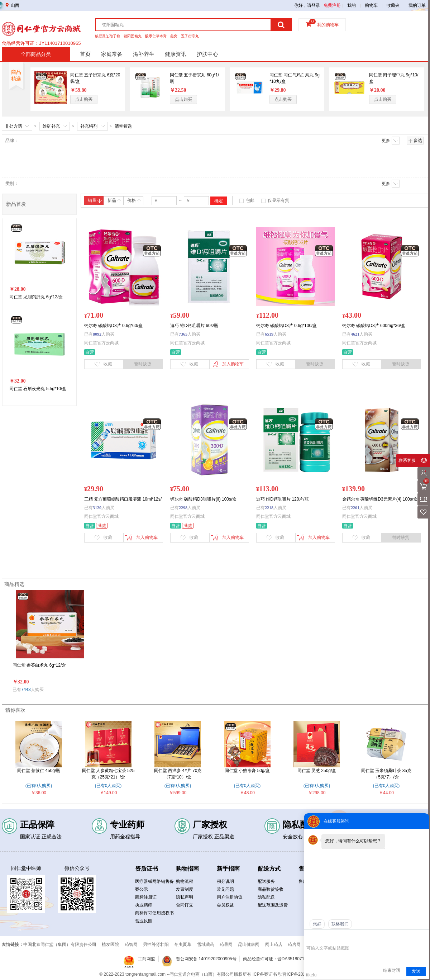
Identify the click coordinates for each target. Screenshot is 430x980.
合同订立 (185, 905)
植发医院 (110, 945)
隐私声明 (185, 897)
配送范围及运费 (273, 905)
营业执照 (144, 921)
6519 (269, 334)
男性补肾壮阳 (156, 945)
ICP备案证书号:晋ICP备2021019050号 (290, 974)
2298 (183, 508)
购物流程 (185, 881)
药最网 (226, 945)
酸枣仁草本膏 (156, 36)
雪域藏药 (206, 945)
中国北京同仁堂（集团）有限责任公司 (60, 945)
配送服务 (266, 881)
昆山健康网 (249, 945)
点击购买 (84, 99)
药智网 (131, 945)
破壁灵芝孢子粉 (107, 36)
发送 (416, 971)
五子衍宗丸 (190, 36)
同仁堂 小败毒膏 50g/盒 (247, 771)
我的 (352, 5)
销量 (95, 200)
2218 (269, 508)
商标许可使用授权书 (154, 913)
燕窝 (174, 36)
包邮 (250, 200)
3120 (97, 508)
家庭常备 (112, 54)
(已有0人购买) (39, 786)
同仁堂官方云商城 (101, 343)
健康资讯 (176, 54)
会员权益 (225, 905)
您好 (317, 924)
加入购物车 (227, 364)
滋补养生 (144, 54)
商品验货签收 (271, 889)
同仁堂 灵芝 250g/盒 (317, 771)
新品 (114, 200)
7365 (183, 334)
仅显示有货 (278, 200)
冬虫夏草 (183, 945)
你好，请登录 (307, 5)
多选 (415, 141)
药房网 (294, 945)
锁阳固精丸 (133, 36)
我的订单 (417, 5)
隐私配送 (266, 897)
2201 (355, 508)
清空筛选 (123, 126)
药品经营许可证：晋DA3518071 (274, 959)
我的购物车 (328, 25)
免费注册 (332, 5)
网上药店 (274, 945)
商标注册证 (146, 897)
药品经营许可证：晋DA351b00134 (38, 42)
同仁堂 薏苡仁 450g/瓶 (39, 771)
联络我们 (340, 924)
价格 (134, 200)
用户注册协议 (230, 897)
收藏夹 (393, 5)
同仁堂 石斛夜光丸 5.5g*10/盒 (38, 389)
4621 (355, 334)
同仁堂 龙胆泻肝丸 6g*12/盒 (36, 297)
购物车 (371, 5)
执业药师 (144, 905)
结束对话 (392, 970)
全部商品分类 (36, 54)
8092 (97, 334)
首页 (85, 54)
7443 (26, 690)
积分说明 (225, 881)
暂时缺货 (143, 364)
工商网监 (147, 959)
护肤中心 (207, 54)
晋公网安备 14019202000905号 (206, 959)
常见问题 (225, 889)
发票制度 (185, 889)
